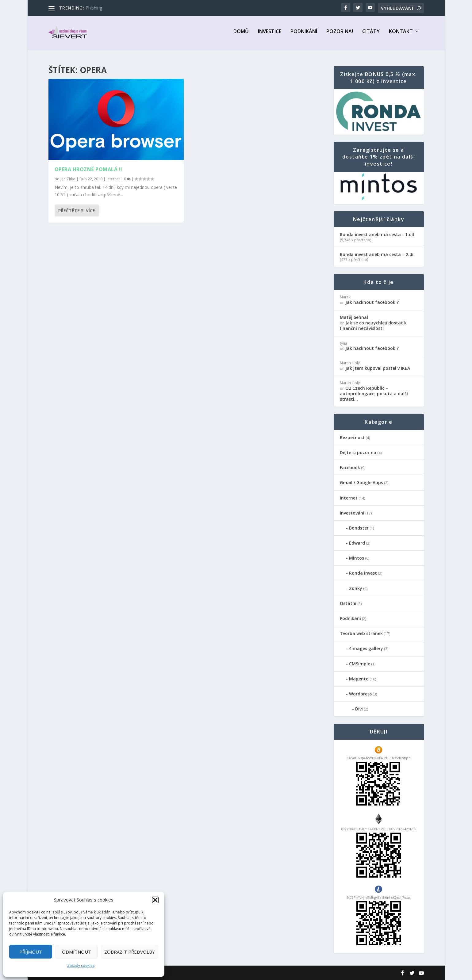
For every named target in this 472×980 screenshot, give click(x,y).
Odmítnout (77, 952)
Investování (352, 513)
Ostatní (348, 604)
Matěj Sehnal (354, 318)
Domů (241, 36)
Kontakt (401, 36)
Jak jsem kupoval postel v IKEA (378, 368)
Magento (359, 679)
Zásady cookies (81, 965)
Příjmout (31, 952)
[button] (155, 900)
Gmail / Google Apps (361, 483)
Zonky (356, 588)
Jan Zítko (68, 179)
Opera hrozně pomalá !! (88, 169)
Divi (359, 709)
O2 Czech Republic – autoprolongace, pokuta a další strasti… (374, 394)
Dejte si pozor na (358, 453)
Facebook (350, 468)
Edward (357, 543)
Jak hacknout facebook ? (372, 302)
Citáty (371, 36)
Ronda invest (363, 573)
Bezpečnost (352, 437)
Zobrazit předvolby (130, 952)
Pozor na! (340, 36)
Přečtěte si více (77, 211)
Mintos (357, 558)
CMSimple (360, 664)
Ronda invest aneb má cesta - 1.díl (377, 235)
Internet (113, 179)
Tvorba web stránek (361, 634)
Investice (270, 36)
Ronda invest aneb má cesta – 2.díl (377, 255)
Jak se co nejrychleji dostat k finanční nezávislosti (373, 326)
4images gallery (366, 649)
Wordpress (360, 694)
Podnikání (304, 36)
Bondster (359, 528)
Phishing (94, 8)
